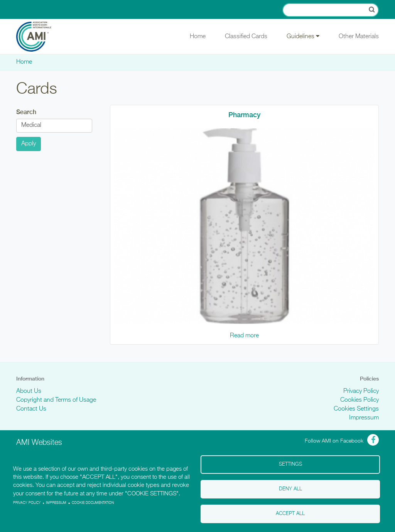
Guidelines (303, 36)
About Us (29, 391)
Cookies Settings (356, 409)
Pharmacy (244, 115)
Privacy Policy (361, 391)
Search (26, 112)
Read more (244, 336)
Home (198, 37)
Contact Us (31, 409)
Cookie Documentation (93, 503)
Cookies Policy (360, 400)
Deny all (290, 489)
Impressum (364, 418)
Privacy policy (27, 503)
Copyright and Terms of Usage (56, 400)
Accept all (290, 514)
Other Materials (359, 37)
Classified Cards (246, 37)
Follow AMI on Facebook (334, 441)
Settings (290, 464)
